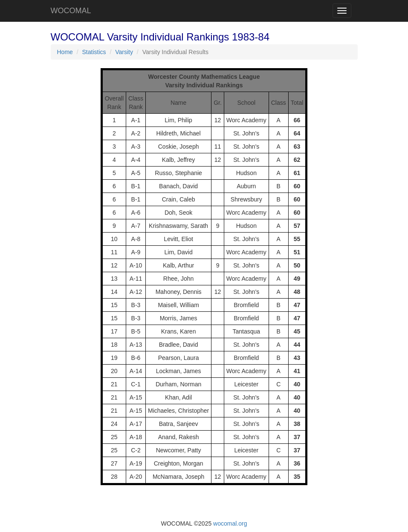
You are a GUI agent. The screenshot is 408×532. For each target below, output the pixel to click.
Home (65, 52)
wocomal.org (230, 523)
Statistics (94, 52)
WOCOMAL (71, 11)
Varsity (124, 52)
